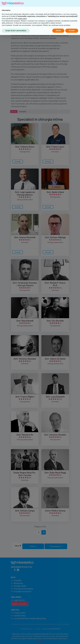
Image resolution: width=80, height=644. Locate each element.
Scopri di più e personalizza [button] (16, 640)
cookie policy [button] (22, 628)
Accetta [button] (72, 640)
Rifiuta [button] (58, 640)
